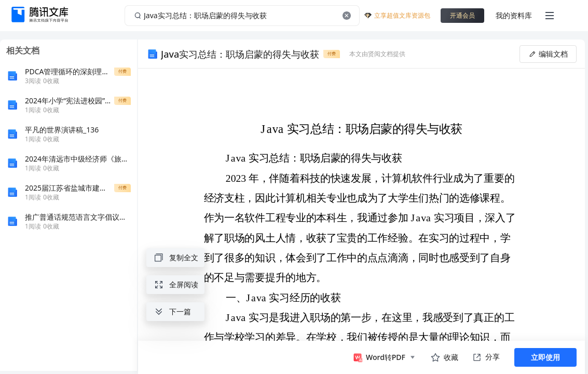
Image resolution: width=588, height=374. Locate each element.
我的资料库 (514, 15)
